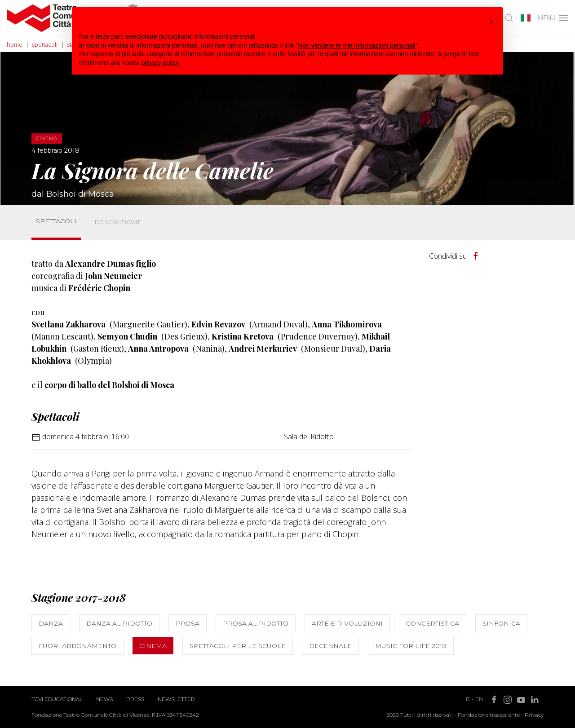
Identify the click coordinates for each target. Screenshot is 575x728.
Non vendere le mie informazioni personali (356, 45)
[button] (491, 22)
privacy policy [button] (160, 63)
